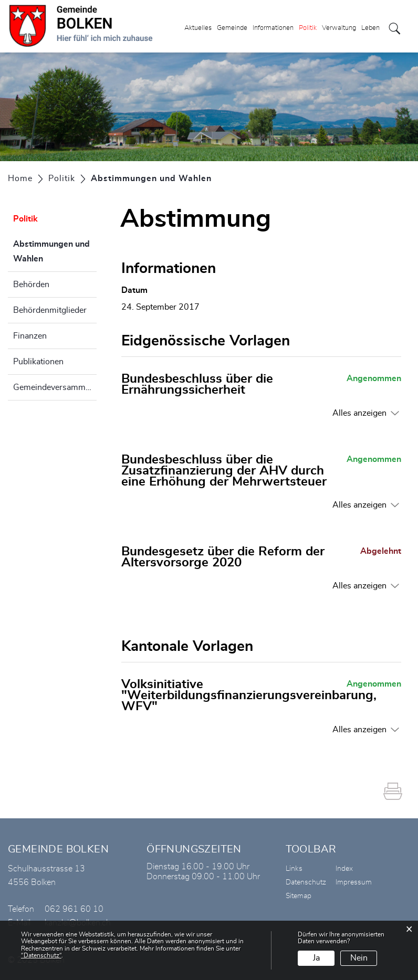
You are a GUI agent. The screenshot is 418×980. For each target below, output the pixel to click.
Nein (359, 958)
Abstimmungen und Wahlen (54, 251)
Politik (308, 28)
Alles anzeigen (359, 413)
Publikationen (38, 362)
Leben (370, 28)
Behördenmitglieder (50, 310)
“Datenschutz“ (41, 955)
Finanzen (30, 336)
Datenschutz (306, 882)
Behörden (31, 284)
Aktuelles (198, 28)
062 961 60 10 (74, 909)
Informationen (273, 28)
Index (344, 869)
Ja (316, 958)
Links (294, 869)
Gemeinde (232, 28)
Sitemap (299, 896)
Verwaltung (339, 28)
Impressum (354, 882)
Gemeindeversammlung (55, 387)
